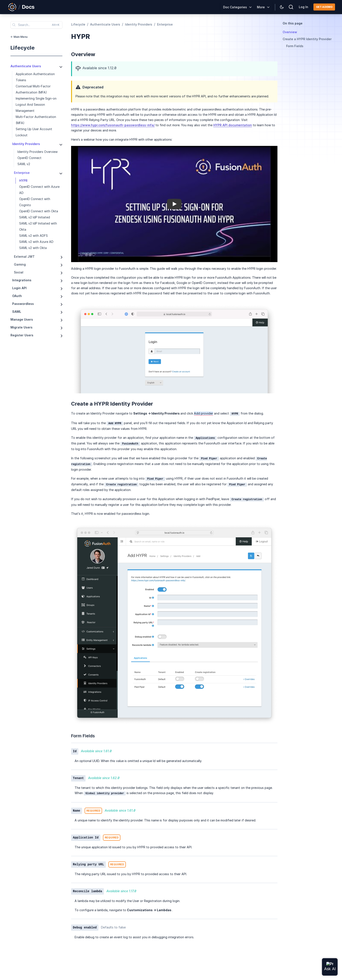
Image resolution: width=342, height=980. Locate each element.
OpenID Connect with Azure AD (39, 190)
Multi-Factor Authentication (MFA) (36, 120)
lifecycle (23, 48)
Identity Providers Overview (38, 152)
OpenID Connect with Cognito (35, 202)
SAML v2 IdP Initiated (35, 217)
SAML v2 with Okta (33, 248)
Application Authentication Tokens (35, 77)
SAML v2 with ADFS (33, 236)
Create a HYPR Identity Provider (307, 39)
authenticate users (105, 24)
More (261, 7)
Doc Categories (235, 7)
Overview (290, 32)
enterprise (165, 24)
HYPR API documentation (233, 125)
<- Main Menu (19, 37)
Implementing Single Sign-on (36, 98)
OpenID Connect (29, 158)
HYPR (23, 181)
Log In (304, 7)
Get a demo (324, 7)
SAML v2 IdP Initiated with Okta (38, 226)
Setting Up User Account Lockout (34, 132)
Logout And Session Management (30, 108)
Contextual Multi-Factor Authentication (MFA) (33, 89)
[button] (174, 204)
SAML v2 (24, 164)
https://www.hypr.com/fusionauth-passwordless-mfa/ (113, 125)
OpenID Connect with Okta (39, 211)
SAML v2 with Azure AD (36, 242)
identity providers (139, 24)
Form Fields (295, 46)
